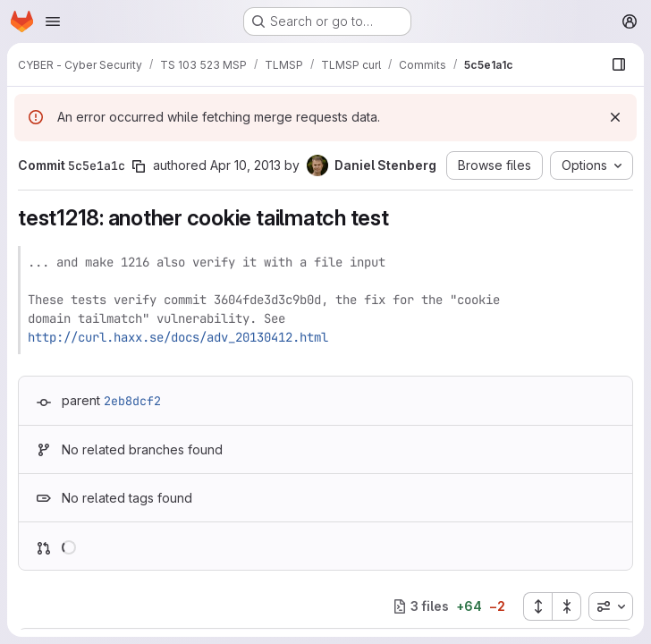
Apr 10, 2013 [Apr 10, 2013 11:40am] (245, 165)
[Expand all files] (537, 606)
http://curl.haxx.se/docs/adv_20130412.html (178, 337)
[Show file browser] (619, 64)
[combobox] (611, 606)
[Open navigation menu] (53, 21)
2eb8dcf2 (132, 401)
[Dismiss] (615, 117)
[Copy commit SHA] (139, 166)
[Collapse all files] (567, 606)
